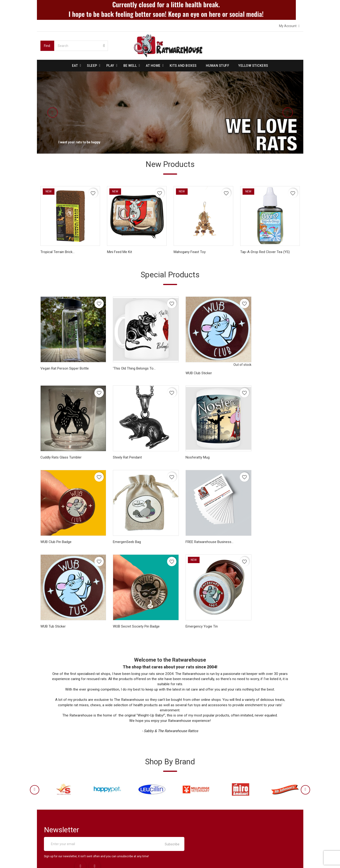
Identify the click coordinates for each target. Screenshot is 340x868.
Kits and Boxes (183, 65)
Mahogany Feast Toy (190, 253)
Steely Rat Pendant (55, 448)
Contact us (50, 825)
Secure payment (54, 808)
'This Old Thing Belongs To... (128, 365)
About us (49, 799)
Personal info (185, 791)
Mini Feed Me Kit (120, 253)
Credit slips (184, 808)
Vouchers (182, 825)
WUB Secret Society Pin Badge (197, 526)
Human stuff (218, 65)
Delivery (48, 791)
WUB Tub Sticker (120, 526)
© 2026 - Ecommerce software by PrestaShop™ (76, 859)
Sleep (92, 65)
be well (130, 65)
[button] (64, 112)
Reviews (48, 816)
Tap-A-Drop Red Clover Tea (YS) (265, 253)
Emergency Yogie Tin (256, 526)
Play (110, 65)
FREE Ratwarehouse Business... (64, 526)
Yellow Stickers (253, 65)
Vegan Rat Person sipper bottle (65, 365)
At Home (153, 65)
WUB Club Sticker (187, 369)
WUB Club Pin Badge (189, 448)
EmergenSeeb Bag (254, 448)
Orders (180, 799)
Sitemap (48, 833)
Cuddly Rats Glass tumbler (261, 365)
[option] (170, 112)
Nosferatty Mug (119, 448)
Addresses (183, 816)
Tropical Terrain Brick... (57, 253)
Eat (75, 65)
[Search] (81, 46)
